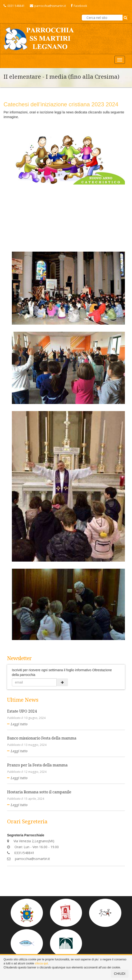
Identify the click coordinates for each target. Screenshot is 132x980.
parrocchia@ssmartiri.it (48, 6)
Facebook (79, 6)
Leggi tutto (19, 724)
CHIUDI (120, 974)
